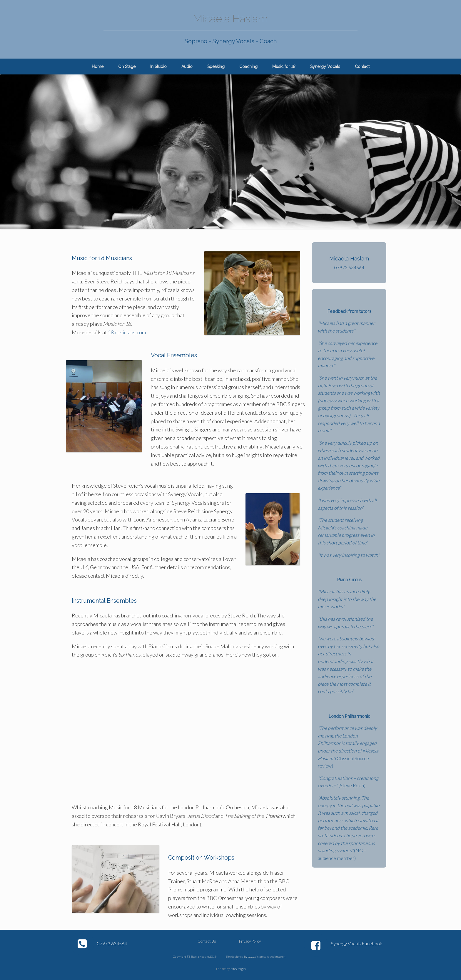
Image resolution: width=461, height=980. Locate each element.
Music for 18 (284, 67)
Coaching (248, 67)
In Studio (158, 67)
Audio (187, 67)
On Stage (127, 67)
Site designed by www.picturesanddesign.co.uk (255, 956)
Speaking (216, 67)
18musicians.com (126, 332)
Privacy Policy (250, 941)
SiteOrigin (238, 969)
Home (98, 67)
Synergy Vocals (325, 67)
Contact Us (207, 941)
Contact (362, 67)
